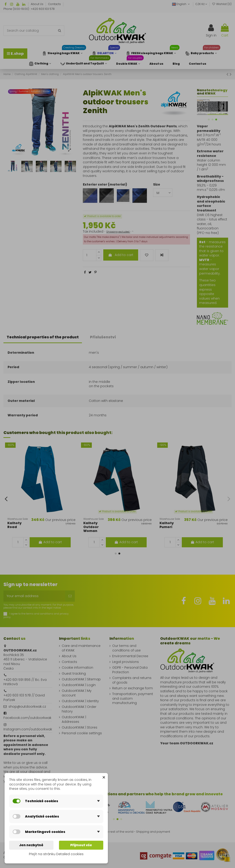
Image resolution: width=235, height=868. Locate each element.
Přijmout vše (81, 845)
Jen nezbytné (31, 845)
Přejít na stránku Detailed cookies (56, 854)
